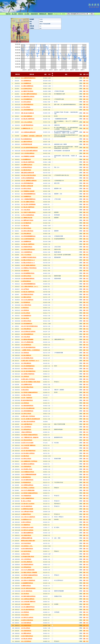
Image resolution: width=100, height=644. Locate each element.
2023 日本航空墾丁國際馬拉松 (28, 445)
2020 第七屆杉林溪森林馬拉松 (28, 347)
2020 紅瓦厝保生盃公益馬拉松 (28, 331)
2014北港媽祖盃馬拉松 (26, 89)
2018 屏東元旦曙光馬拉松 (27, 231)
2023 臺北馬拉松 (25, 456)
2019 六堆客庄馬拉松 (26, 305)
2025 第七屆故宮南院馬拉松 (28, 609)
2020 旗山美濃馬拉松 (26, 355)
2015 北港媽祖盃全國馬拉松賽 (28, 132)
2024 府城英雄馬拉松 (26, 467)
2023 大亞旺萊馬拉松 (26, 427)
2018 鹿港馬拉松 (25, 271)
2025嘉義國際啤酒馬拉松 (27, 583)
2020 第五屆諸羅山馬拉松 (27, 358)
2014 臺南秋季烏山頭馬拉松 (28, 96)
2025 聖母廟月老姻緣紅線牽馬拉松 (29, 575)
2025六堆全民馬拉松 (26, 543)
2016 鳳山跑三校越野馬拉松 (28, 162)
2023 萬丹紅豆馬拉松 (26, 459)
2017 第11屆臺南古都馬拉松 (28, 202)
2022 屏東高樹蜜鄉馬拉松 (27, 411)
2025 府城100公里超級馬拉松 (28, 580)
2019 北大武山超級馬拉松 (27, 300)
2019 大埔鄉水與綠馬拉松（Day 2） (30, 286)
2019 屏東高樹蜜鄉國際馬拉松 (28, 284)
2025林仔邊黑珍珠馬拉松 (27, 549)
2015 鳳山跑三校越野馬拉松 (28, 119)
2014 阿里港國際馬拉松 (27, 99)
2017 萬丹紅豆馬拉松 (26, 228)
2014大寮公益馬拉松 (26, 102)
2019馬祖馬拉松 (25, 308)
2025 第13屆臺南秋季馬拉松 (28, 607)
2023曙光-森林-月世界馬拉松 (28, 416)
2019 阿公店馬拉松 (26, 313)
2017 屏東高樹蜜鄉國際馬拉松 (28, 194)
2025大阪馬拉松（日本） (27, 546)
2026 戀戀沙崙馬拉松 (26, 633)
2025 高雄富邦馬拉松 (26, 535)
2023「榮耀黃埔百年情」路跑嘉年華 (30, 437)
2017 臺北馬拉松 (25, 226)
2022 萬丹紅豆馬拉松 (26, 414)
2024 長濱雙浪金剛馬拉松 (27, 485)
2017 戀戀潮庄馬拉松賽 (27, 218)
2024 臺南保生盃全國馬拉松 (28, 464)
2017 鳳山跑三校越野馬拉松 (28, 207)
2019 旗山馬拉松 (25, 318)
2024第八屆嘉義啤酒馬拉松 (28, 498)
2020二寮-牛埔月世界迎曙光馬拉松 (29, 326)
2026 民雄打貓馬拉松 (26, 623)
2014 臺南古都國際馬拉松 (27, 86)
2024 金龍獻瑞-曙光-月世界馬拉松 (29, 461)
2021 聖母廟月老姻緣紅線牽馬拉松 (29, 392)
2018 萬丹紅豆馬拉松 (26, 276)
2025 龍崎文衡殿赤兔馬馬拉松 (28, 596)
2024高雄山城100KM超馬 (27, 527)
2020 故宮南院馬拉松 (26, 345)
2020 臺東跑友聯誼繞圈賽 (27, 339)
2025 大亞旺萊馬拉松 (26, 559)
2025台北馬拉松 (25, 615)
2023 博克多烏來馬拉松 (27, 440)
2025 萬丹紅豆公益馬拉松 (27, 617)
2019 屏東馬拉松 (25, 310)
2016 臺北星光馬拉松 (26, 170)
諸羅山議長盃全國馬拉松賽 (27, 173)
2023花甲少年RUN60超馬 (27, 443)
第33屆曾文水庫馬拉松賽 (27, 186)
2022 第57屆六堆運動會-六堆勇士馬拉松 (31, 382)
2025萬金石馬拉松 (25, 554)
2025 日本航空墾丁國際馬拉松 (28, 602)
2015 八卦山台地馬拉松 (27, 122)
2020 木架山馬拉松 (26, 337)
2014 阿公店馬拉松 (26, 107)
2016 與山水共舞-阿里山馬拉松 (28, 175)
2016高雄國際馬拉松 (26, 159)
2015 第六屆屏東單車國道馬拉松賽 (29, 147)
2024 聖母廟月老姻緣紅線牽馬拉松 (29, 493)
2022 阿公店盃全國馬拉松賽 (28, 408)
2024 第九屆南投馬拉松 (27, 506)
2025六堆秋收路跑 (25, 604)
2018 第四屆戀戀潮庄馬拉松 (28, 273)
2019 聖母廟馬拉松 (26, 302)
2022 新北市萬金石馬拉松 (27, 387)
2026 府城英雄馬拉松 (26, 631)
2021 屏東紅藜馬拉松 (26, 363)
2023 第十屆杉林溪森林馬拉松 (28, 451)
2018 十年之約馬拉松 (26, 255)
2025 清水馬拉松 (25, 594)
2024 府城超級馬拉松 (26, 496)
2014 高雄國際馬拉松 (26, 83)
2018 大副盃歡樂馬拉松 (27, 252)
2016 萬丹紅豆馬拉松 (26, 188)
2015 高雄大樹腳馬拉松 (27, 116)
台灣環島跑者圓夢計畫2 (27, 538)
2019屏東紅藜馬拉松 (26, 281)
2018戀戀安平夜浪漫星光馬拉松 (29, 257)
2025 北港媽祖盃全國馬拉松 (28, 599)
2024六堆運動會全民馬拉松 (28, 472)
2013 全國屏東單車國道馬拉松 (28, 78)
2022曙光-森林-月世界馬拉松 (28, 379)
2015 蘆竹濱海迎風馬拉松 (27, 125)
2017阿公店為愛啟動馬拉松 (28, 215)
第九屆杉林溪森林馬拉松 (27, 400)
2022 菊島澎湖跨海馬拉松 (27, 406)
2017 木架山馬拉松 (26, 210)
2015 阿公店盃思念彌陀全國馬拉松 (29, 151)
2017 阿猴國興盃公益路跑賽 (28, 191)
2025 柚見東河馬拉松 (26, 551)
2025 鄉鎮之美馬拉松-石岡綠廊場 (29, 572)
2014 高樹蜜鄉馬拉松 (26, 81)
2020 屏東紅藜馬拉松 (26, 329)
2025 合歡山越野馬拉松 (27, 578)
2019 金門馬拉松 (25, 289)
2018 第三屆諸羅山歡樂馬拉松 (28, 265)
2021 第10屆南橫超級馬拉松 (28, 366)
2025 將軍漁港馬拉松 (26, 567)
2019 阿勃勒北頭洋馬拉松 (27, 294)
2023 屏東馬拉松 (25, 448)
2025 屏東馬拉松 (25, 612)
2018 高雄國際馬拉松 (26, 241)
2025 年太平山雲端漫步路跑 (28, 570)
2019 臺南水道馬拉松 (26, 297)
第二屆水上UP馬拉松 (26, 501)
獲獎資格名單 (43, 14)
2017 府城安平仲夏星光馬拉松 (28, 212)
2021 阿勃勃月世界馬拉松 (27, 369)
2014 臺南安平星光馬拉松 (27, 91)
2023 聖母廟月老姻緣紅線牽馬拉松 (29, 435)
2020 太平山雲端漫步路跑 (27, 342)
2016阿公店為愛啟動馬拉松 (28, 178)
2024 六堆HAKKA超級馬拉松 (28, 517)
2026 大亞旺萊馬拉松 (26, 641)
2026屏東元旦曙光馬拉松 (27, 620)
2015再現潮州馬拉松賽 (26, 144)
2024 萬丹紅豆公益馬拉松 (27, 530)
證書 (84, 78)
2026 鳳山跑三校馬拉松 (27, 639)
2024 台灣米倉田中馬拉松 (27, 512)
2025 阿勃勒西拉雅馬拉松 (27, 564)
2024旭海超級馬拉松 (26, 482)
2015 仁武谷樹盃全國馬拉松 (28, 153)
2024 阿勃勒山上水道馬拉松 (28, 488)
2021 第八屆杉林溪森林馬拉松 (28, 371)
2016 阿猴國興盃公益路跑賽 (28, 156)
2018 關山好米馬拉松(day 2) (28, 260)
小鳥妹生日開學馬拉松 (26, 432)
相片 (87, 78)
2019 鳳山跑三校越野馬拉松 (28, 292)
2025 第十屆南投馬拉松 (27, 591)
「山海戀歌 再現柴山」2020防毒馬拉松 (30, 350)
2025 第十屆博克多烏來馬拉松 (28, 588)
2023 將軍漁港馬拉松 (26, 429)
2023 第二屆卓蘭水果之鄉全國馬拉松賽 (30, 419)
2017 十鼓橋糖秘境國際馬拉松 (28, 199)
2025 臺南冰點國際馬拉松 (27, 533)
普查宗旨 (21, 14)
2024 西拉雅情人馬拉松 (27, 469)
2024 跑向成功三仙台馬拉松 (28, 504)
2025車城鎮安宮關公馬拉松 (28, 557)
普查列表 (8, 14)
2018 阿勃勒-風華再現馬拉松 (28, 249)
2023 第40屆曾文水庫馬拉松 (28, 453)
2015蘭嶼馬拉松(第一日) (27, 128)
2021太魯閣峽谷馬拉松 (26, 384)
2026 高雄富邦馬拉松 (26, 625)
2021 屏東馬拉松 (25, 376)
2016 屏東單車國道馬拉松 (27, 183)
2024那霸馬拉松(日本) (26, 519)
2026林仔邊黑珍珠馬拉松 (27, 636)
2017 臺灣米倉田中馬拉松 (27, 220)
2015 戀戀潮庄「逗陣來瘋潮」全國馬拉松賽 (31, 136)
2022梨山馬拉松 (25, 390)
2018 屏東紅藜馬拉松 (26, 233)
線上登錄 (14, 14)
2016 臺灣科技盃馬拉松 (27, 165)
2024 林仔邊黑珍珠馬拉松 (27, 480)
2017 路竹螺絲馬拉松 (26, 223)
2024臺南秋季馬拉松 (26, 514)
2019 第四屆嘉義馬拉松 (27, 324)
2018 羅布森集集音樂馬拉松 (28, 279)
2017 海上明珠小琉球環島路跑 (28, 204)
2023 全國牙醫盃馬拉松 (27, 424)
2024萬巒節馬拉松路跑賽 (27, 509)
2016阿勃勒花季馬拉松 (26, 167)
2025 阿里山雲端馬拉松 (27, 562)
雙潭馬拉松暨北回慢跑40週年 (28, 541)
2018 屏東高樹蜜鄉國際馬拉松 (28, 236)
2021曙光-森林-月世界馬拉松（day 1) (30, 361)
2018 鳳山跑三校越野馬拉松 (28, 244)
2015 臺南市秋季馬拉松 (27, 142)
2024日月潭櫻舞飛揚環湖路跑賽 (29, 474)
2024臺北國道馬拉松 (26, 477)
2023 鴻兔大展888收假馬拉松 (28, 421)
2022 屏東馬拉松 (25, 403)
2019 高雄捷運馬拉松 (26, 316)
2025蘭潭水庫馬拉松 (26, 586)
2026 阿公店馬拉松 (26, 628)
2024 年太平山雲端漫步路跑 (28, 490)
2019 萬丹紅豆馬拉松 (26, 321)
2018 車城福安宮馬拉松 (27, 247)
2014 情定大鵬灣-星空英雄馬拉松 (29, 94)
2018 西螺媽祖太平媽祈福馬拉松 (29, 268)
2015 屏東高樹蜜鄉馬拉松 (27, 110)
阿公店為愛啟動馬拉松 (26, 139)
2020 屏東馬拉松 (25, 353)
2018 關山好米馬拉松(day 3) (28, 263)
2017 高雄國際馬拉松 (26, 196)
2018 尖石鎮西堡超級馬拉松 (28, 239)
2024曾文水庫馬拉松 (26, 522)
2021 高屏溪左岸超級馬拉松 (28, 374)
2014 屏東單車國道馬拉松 (27, 104)
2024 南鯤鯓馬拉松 (26, 525)
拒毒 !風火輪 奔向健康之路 (27, 113)
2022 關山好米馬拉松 (26, 395)
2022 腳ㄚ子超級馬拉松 (27, 398)
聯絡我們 (50, 14)
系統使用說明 (34, 14)
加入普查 (27, 14)
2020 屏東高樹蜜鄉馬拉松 (27, 334)
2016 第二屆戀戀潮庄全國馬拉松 (29, 181)
